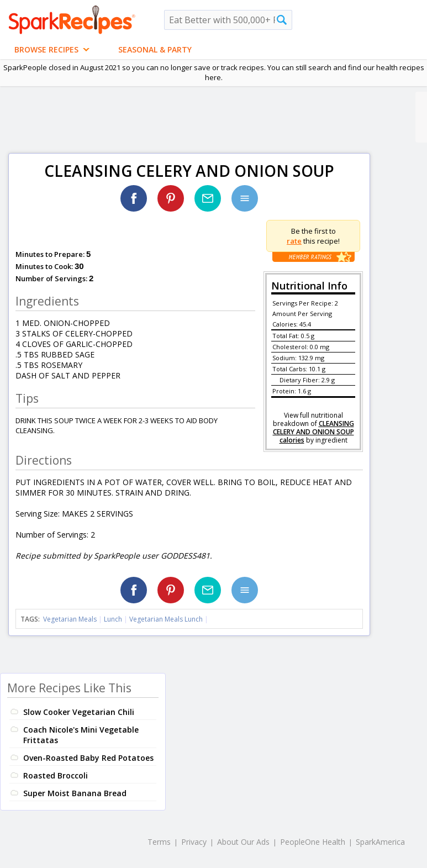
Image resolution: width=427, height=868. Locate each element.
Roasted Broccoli (56, 775)
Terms (159, 842)
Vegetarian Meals (70, 619)
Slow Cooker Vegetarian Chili (79, 712)
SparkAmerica (380, 842)
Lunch (113, 619)
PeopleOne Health (313, 842)
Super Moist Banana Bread (75, 793)
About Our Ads (243, 842)
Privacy (194, 842)
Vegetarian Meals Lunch (166, 619)
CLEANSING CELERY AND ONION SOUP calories (313, 432)
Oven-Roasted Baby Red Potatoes (88, 758)
